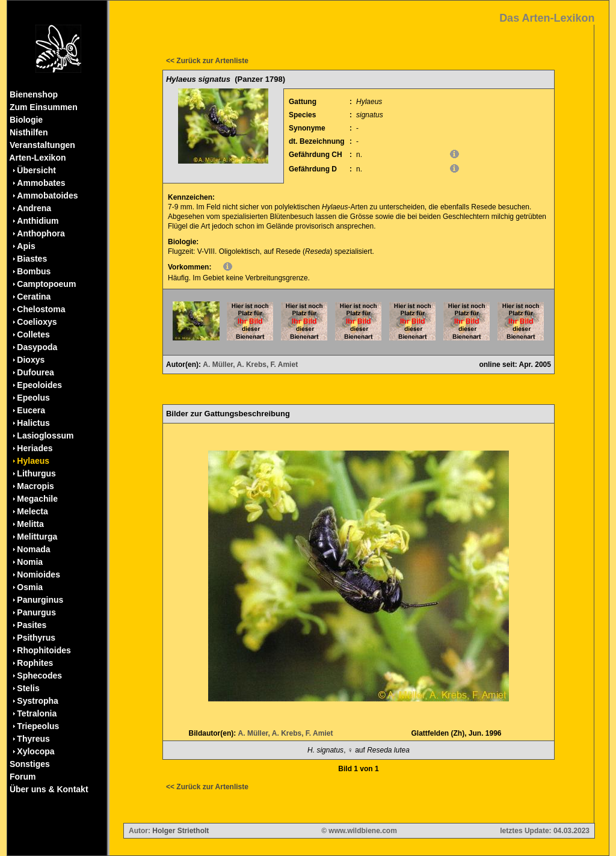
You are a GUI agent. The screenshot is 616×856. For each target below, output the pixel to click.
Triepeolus (38, 726)
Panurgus (36, 612)
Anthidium (38, 221)
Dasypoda (37, 347)
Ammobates (41, 183)
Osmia (30, 587)
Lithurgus (36, 473)
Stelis (28, 688)
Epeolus (33, 398)
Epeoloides (39, 385)
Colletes (33, 334)
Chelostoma (41, 309)
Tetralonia (37, 713)
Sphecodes (39, 676)
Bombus (34, 271)
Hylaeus (33, 461)
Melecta (32, 511)
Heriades (35, 448)
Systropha (37, 701)
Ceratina (34, 297)
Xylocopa (35, 751)
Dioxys (31, 360)
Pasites (32, 625)
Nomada (33, 549)
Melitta (30, 524)
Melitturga (37, 537)
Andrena (34, 208)
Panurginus (40, 600)
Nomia (30, 562)
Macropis (35, 486)
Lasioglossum (45, 436)
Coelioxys (37, 322)
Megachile (37, 499)
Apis (26, 246)
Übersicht (36, 170)
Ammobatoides (47, 196)
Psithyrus (36, 638)
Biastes (32, 259)
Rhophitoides (44, 650)
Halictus (33, 423)
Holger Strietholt (180, 831)
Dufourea (35, 372)
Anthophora (41, 233)
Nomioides (38, 574)
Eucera (31, 410)
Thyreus (33, 739)
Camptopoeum (46, 284)
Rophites (35, 663)
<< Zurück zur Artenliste (207, 61)
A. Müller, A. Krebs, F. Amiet (250, 365)
